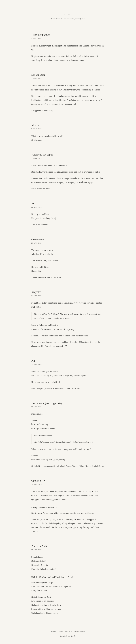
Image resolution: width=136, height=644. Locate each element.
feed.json (69, 631)
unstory (68, 14)
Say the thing (38, 75)
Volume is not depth (42, 155)
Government (38, 239)
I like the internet (40, 35)
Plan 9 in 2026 (39, 546)
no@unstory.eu (80, 631)
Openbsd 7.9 (38, 481)
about (61, 631)
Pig (33, 361)
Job (33, 203)
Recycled (36, 292)
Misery (35, 125)
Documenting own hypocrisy (47, 403)
